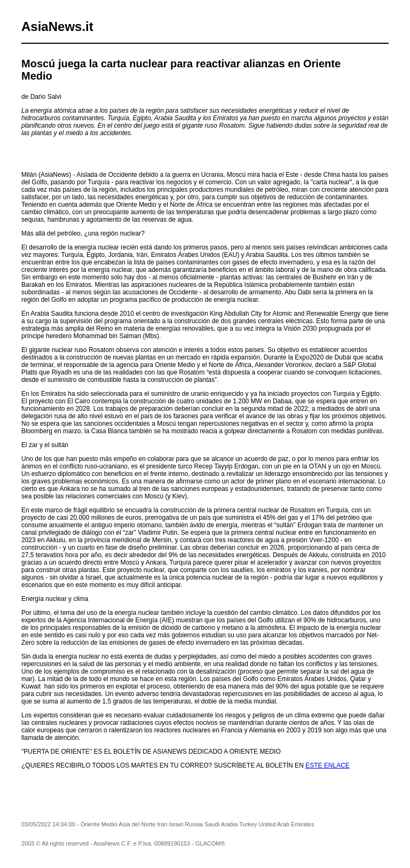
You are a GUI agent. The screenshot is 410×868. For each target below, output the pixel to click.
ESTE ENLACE (328, 765)
